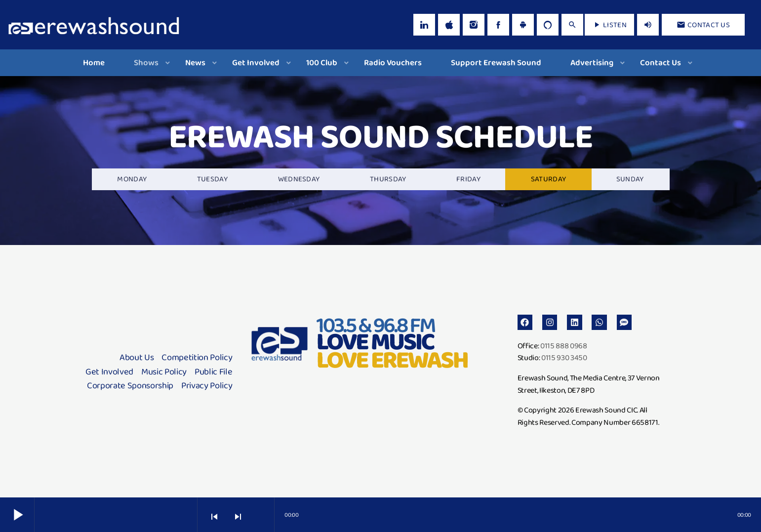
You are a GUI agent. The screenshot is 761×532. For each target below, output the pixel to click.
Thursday (388, 179)
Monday (132, 179)
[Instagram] (474, 25)
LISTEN (609, 25)
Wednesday (299, 179)
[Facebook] (498, 25)
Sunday (630, 179)
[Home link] (94, 25)
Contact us (703, 25)
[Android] (523, 25)
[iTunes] (449, 25)
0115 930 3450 (564, 357)
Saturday (548, 179)
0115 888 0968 (564, 346)
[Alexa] (548, 25)
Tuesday (212, 179)
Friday (468, 179)
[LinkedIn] (424, 25)
